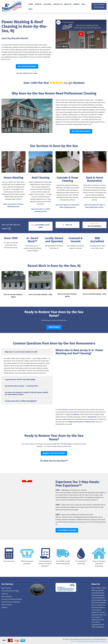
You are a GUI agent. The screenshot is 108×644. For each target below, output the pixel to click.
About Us (68, 4)
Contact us (58, 4)
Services (38, 4)
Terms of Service (95, 641)
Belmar (77, 414)
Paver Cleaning (7, 605)
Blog (30, 9)
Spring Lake (92, 417)
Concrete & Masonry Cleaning (12, 599)
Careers (76, 4)
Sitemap (4, 607)
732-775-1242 (99, 6)
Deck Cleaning (6, 596)
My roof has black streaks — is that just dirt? (22, 386)
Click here (65, 490)
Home (31, 4)
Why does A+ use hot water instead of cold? (21, 352)
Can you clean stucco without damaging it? (21, 401)
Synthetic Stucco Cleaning (11, 602)
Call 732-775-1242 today (62, 444)
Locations (47, 4)
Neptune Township (76, 422)
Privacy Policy (85, 641)
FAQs (83, 4)
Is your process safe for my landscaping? (20, 379)
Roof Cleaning (6, 588)
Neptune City (90, 422)
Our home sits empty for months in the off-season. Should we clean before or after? (27, 393)
